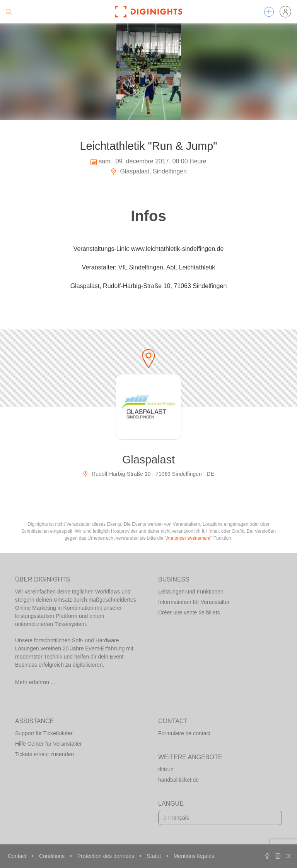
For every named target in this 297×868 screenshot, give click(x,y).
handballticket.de (178, 780)
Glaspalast (148, 460)
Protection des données (107, 856)
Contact (18, 856)
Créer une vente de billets (189, 612)
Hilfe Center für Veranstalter (49, 744)
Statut (155, 856)
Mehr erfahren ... (35, 682)
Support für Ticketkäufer (44, 733)
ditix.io (166, 769)
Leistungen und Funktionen (191, 592)
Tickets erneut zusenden (44, 754)
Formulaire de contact (184, 733)
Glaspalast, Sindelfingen (148, 171)
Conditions (53, 856)
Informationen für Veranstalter (194, 602)
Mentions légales (194, 856)
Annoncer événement (188, 538)
